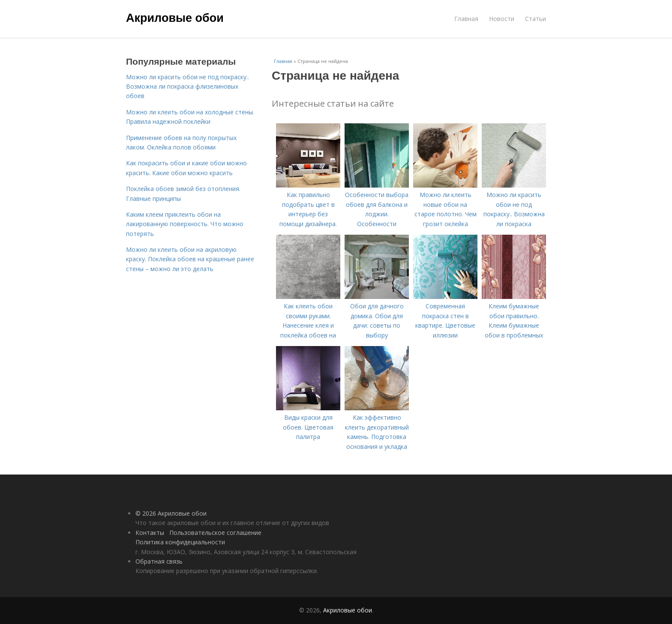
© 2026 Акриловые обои (171, 513)
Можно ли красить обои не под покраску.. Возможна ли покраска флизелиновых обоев (187, 87)
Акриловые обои (175, 18)
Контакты (150, 533)
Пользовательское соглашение (215, 533)
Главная (466, 19)
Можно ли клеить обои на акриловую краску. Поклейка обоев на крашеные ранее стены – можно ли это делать (190, 259)
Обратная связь (159, 561)
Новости (502, 19)
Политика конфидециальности (180, 542)
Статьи (535, 19)
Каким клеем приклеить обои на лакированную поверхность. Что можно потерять (185, 224)
